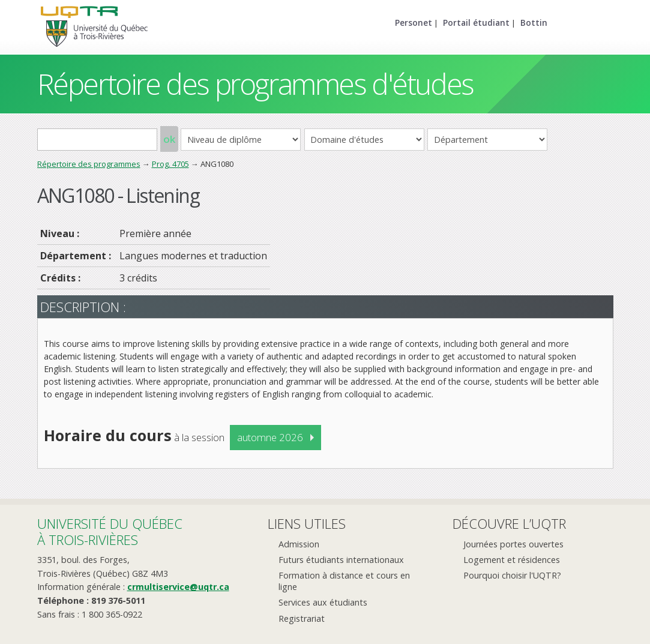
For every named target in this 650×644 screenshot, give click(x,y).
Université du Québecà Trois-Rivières (110, 531)
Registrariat (302, 618)
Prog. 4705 (170, 164)
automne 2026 (270, 437)
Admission (299, 544)
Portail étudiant (476, 23)
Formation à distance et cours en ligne (344, 581)
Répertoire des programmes (89, 164)
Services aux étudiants (323, 602)
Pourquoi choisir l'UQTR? (512, 575)
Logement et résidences (512, 560)
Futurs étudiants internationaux (341, 560)
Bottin (534, 23)
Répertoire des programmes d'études (255, 84)
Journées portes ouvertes (513, 544)
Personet (414, 23)
